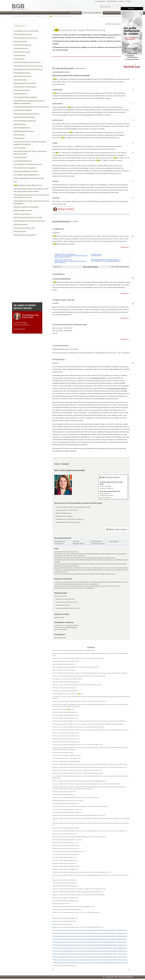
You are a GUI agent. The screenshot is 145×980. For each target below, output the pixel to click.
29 (53, 738)
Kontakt (121, 1)
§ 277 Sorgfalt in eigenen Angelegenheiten (27, 175)
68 (53, 863)
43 (53, 784)
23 (53, 721)
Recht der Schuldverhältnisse (92, 13)
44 (53, 787)
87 (53, 921)
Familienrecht (119, 13)
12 (53, 685)
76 (53, 889)
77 (53, 892)
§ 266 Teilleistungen (20, 124)
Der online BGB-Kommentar (19, 16)
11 (53, 682)
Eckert (56, 629)
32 (133, 363)
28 (53, 736)
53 (53, 815)
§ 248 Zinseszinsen (19, 59)
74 (53, 883)
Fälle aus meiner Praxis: (61, 596)
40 (53, 773)
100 (53, 959)
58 (53, 834)
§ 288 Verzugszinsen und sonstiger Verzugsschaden (29, 221)
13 (53, 687)
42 (53, 781)
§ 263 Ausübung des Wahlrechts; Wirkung (26, 114)
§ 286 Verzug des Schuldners (22, 214)
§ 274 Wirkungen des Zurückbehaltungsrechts (28, 164)
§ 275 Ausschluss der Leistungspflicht (25, 168)
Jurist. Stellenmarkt (100, 1)
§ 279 (15, 182)
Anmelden (128, 1)
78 (53, 894)
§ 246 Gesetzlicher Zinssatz (22, 52)
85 (53, 915)
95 (53, 945)
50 (53, 806)
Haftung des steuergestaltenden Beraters (67, 602)
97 (53, 951)
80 (53, 900)
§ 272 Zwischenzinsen (20, 157)
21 (53, 715)
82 (53, 906)
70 (53, 869)
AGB (116, 977)
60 (53, 839)
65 (53, 854)
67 (53, 860)
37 (53, 764)
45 (53, 791)
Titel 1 (45, 16)
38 (53, 767)
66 (53, 857)
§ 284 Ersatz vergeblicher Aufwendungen (26, 207)
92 (53, 936)
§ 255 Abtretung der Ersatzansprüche (25, 83)
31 (53, 744)
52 (53, 812)
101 (53, 962)
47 (53, 797)
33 (53, 752)
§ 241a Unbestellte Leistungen (23, 34)
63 (53, 848)
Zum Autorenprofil (19, 329)
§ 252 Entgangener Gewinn (22, 73)
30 (53, 741)
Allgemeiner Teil (75, 13)
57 (53, 831)
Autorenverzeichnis (112, 1)
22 (133, 303)
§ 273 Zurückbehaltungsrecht (23, 161)
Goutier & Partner (59, 625)
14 (53, 690)
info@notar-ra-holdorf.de (21, 325)
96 (53, 948)
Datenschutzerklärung (126, 977)
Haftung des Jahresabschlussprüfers (65, 599)
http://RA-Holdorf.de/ (105, 498)
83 (53, 909)
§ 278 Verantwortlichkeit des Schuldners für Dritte (29, 178)
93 (53, 939)
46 (53, 794)
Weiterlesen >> (125, 247)
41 (53, 776)
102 (53, 965)
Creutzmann (58, 627)
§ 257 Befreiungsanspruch (22, 90)
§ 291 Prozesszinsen (20, 231)
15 (53, 693)
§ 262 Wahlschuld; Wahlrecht (23, 110)
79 (53, 897)
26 (53, 730)
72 (53, 875)
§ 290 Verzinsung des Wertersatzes (24, 228)
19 (53, 709)
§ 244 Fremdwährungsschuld (22, 45)
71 (53, 872)
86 (53, 918)
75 (53, 886)
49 (53, 803)
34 (53, 755)
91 (53, 933)
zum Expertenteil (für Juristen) (61, 72)
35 (53, 758)
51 (53, 809)
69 (53, 866)
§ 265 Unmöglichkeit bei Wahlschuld (25, 121)
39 (53, 770)
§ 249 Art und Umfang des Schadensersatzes (27, 62)
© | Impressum (108, 977)
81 (53, 903)
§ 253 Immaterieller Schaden (22, 76)
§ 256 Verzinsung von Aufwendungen (25, 87)
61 (53, 842)
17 (53, 701)
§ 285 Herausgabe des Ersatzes (23, 210)
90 (53, 930)
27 (53, 733)
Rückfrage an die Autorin (63, 209)
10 (133, 236)
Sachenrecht (108, 13)
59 (53, 836)
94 (53, 942)
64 (53, 851)
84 (53, 912)
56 (53, 828)
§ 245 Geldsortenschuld (21, 48)
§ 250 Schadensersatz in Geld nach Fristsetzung (28, 66)
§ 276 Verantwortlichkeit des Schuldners (26, 171)
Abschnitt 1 (38, 16)
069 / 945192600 (22, 323)
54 (53, 818)
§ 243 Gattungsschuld (20, 41)
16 (133, 278)
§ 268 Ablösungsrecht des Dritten (24, 131)
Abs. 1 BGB (123, 126)
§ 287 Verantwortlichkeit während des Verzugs (28, 217)
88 (53, 924)
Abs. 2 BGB (118, 239)
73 (53, 880)
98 (53, 953)
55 (53, 823)
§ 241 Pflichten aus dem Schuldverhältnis (26, 31)
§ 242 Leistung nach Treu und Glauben (25, 38)
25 (53, 727)
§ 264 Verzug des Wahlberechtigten (24, 117)
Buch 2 (31, 16)
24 (53, 724)
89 (53, 927)
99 (53, 956)
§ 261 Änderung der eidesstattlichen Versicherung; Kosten (31, 107)
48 (53, 800)
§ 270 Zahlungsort (19, 138)
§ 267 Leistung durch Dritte (22, 128)
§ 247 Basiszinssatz (19, 55)
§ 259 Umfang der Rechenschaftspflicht (26, 97)
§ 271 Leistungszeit (19, 148)
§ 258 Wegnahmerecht (21, 94)
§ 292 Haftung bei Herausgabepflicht (25, 235)
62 (53, 845)
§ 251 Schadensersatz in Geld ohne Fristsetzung (28, 69)
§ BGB (56, 93)
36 (53, 761)
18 (53, 704)
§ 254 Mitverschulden (20, 80)
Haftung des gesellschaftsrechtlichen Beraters (68, 608)
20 (53, 712)
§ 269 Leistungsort (19, 135)
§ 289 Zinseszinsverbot (21, 224)
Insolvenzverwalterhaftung (63, 605)
